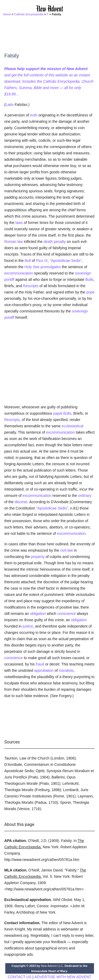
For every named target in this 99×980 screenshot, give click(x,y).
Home (7, 14)
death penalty (55, 242)
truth (34, 115)
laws (19, 223)
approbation (44, 670)
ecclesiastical (72, 426)
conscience (67, 614)
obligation (38, 614)
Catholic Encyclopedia (29, 14)
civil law (67, 550)
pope (90, 292)
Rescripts (31, 286)
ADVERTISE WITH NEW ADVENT (63, 977)
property (38, 557)
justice (28, 626)
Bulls (89, 280)
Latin (10, 105)
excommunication (19, 273)
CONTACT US (20, 977)
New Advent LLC (52, 966)
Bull (28, 261)
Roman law (13, 242)
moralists (66, 670)
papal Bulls (62, 413)
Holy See (32, 267)
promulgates (51, 267)
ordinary (85, 496)
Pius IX (42, 261)
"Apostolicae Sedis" (66, 261)
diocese (21, 502)
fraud (40, 664)
